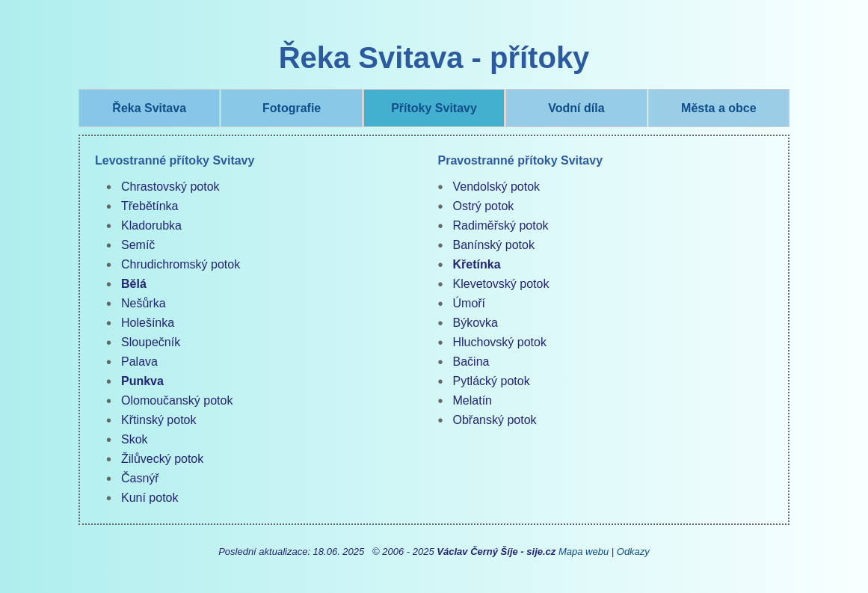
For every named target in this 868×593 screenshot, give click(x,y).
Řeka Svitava (149, 108)
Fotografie (292, 108)
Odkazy (633, 551)
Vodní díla (576, 108)
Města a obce (718, 108)
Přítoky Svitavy (434, 108)
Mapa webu (584, 551)
